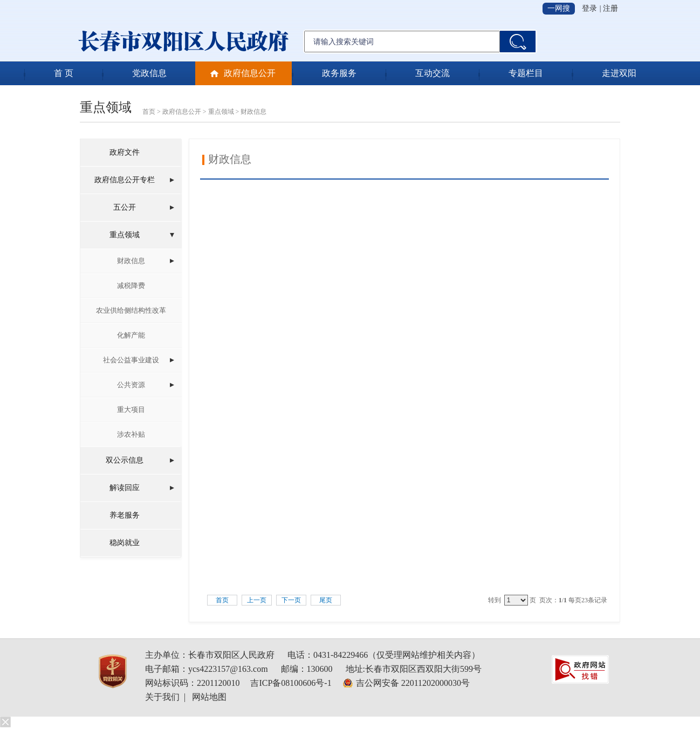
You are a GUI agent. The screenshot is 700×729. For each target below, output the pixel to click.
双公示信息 (125, 460)
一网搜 (559, 8)
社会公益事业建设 (131, 360)
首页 (149, 112)
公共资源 (131, 385)
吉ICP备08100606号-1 (291, 683)
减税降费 (131, 286)
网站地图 (209, 697)
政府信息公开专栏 (125, 180)
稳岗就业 (125, 543)
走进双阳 (619, 73)
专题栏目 (526, 73)
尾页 (326, 600)
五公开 (125, 207)
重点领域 (221, 112)
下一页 (291, 600)
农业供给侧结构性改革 (131, 310)
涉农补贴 (131, 434)
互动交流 (433, 73)
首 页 (64, 73)
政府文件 (125, 152)
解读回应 (125, 488)
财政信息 (253, 112)
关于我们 (162, 697)
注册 (610, 8)
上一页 (257, 600)
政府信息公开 (250, 73)
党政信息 (149, 73)
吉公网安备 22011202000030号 (413, 683)
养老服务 (125, 515)
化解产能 (131, 335)
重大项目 (131, 410)
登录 (589, 8)
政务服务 (339, 73)
